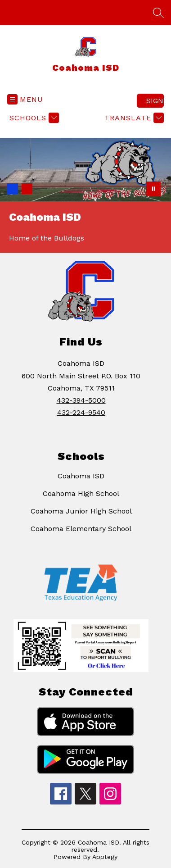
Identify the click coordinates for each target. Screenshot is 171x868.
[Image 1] (13, 189)
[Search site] (158, 13)
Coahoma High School (81, 493)
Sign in (155, 101)
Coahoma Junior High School (81, 511)
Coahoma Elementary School (81, 529)
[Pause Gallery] (153, 189)
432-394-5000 (81, 400)
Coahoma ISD (81, 476)
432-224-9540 (81, 412)
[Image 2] (27, 189)
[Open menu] (25, 99)
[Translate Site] (133, 118)
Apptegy (105, 857)
